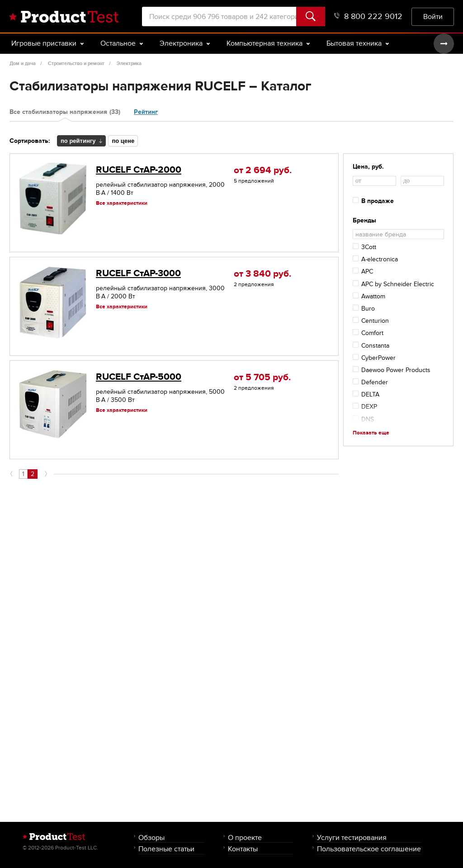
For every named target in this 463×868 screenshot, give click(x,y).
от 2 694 (263, 170)
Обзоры (151, 837)
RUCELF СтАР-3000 (138, 273)
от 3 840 (262, 274)
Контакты (243, 849)
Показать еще (371, 433)
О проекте (245, 837)
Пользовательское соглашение (369, 849)
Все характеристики (122, 203)
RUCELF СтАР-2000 (139, 170)
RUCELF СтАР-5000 (139, 377)
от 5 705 (262, 377)
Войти (433, 17)
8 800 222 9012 (368, 17)
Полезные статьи (166, 849)
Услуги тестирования (352, 837)
